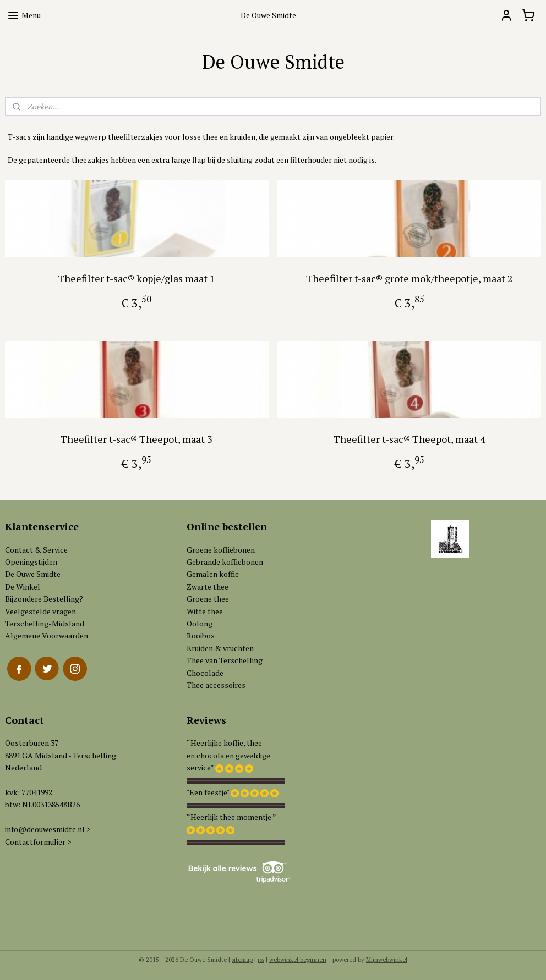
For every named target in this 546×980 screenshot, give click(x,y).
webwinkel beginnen (298, 960)
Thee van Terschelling (225, 660)
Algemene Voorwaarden (47, 635)
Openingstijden (31, 562)
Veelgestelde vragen (40, 611)
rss (261, 960)
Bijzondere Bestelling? (44, 599)
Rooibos (201, 635)
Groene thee (208, 599)
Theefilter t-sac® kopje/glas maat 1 (136, 278)
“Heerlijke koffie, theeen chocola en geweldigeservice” (228, 755)
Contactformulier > (38, 842)
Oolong (200, 623)
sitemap (242, 960)
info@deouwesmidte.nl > (48, 829)
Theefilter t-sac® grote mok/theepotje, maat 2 (409, 278)
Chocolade (205, 673)
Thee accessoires (216, 685)
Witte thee (205, 611)
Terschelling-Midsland (45, 623)
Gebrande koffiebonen (225, 562)
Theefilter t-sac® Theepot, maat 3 (136, 438)
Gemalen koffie (213, 574)
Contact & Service (36, 550)
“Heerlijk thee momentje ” (231, 817)
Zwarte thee (208, 587)
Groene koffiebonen (221, 550)
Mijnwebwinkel (387, 960)
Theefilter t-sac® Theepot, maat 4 (409, 438)
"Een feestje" (208, 792)
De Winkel (23, 587)
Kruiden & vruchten (220, 648)
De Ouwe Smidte (33, 574)
